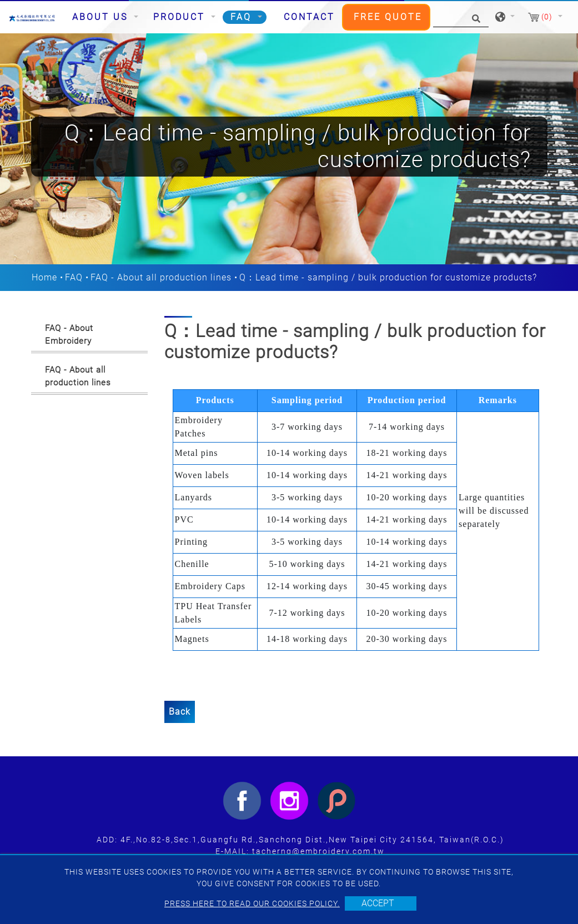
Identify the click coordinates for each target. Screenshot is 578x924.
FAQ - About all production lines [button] (78, 376)
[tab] (89, 335)
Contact (309, 17)
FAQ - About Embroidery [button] (69, 335)
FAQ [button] (243, 17)
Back (180, 712)
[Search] (461, 17)
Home (44, 277)
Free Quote (388, 17)
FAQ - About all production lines (161, 277)
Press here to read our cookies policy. (252, 903)
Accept (378, 903)
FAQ (74, 277)
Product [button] (181, 17)
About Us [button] (102, 17)
